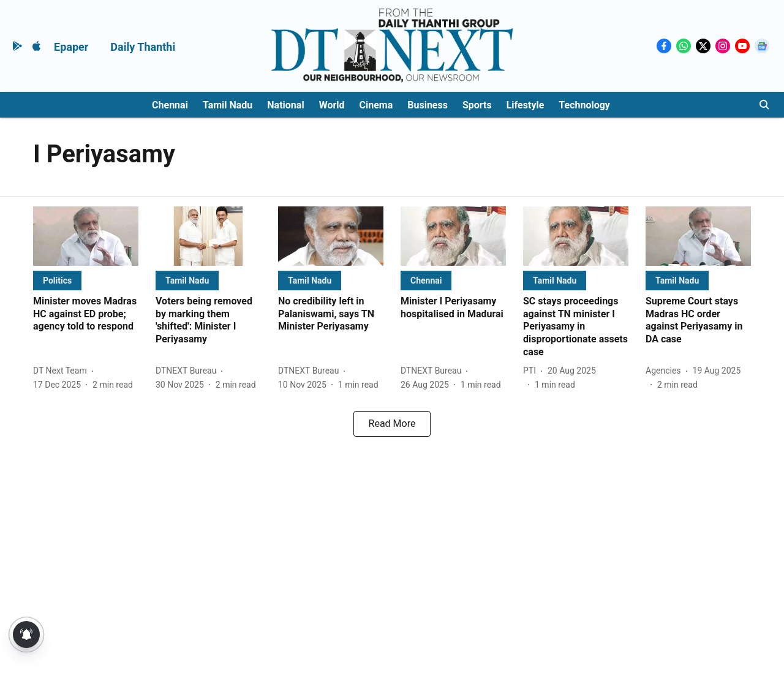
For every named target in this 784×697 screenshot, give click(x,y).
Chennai (170, 105)
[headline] (86, 314)
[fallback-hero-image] (86, 236)
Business (428, 105)
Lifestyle (526, 105)
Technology (584, 105)
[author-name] (62, 371)
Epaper (71, 47)
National (285, 105)
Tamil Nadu (228, 105)
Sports (477, 105)
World (332, 105)
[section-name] (57, 280)
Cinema (376, 105)
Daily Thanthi (143, 47)
